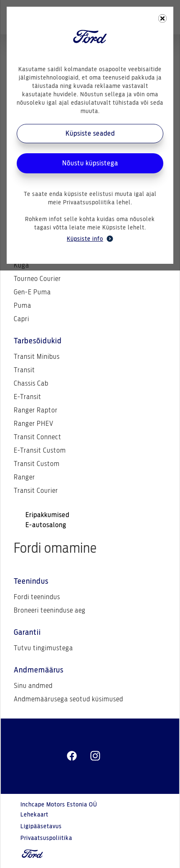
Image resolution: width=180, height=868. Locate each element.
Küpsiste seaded (90, 134)
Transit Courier (36, 491)
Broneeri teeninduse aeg (50, 610)
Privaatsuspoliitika (46, 838)
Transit (24, 370)
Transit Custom (37, 464)
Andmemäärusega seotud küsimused (68, 699)
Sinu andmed (33, 686)
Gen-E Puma (32, 292)
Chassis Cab (31, 384)
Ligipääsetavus (41, 827)
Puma (23, 306)
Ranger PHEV (34, 424)
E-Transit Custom (40, 451)
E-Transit (28, 397)
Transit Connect (38, 437)
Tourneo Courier (37, 279)
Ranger (24, 477)
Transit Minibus (37, 357)
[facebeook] (72, 756)
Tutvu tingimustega (43, 648)
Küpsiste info (90, 239)
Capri (22, 319)
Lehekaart (34, 815)
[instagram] (95, 756)
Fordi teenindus (37, 597)
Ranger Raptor (36, 410)
